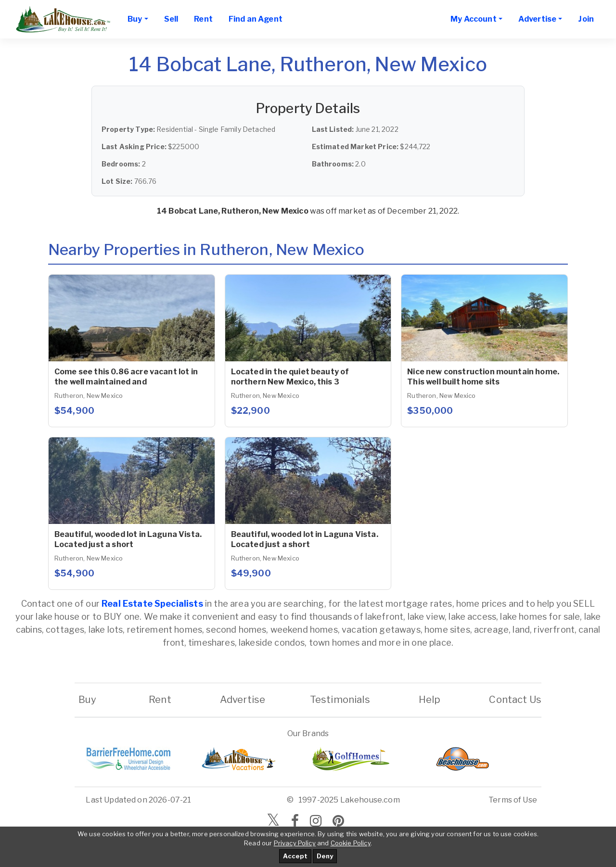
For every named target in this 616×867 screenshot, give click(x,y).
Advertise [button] (537, 19)
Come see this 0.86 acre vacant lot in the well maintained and (126, 377)
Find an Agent (256, 19)
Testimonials (340, 700)
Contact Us (515, 700)
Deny (325, 856)
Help (429, 700)
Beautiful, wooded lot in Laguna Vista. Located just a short (128, 539)
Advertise (243, 700)
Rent (203, 19)
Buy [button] (135, 19)
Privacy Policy (295, 843)
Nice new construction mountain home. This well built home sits (483, 377)
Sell (171, 19)
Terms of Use (513, 800)
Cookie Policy (351, 843)
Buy (87, 700)
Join (586, 19)
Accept (295, 856)
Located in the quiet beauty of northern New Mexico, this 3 (290, 377)
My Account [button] (474, 19)
